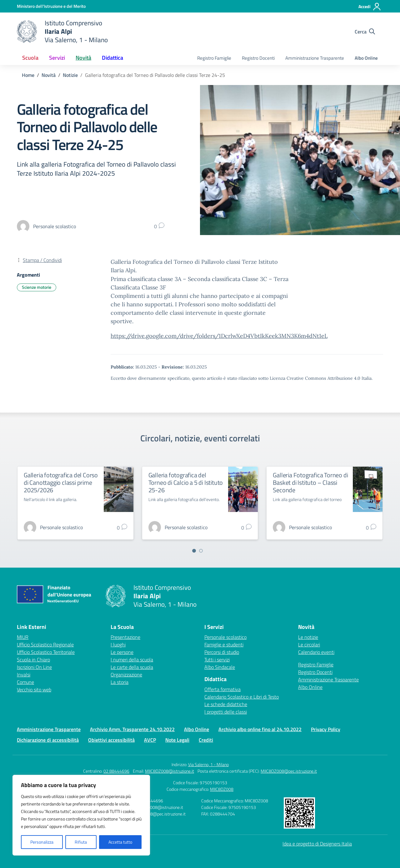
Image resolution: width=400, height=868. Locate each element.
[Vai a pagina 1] (194, 551)
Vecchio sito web (34, 690)
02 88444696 (116, 771)
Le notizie (308, 637)
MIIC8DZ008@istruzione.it (170, 771)
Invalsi (24, 675)
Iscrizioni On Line (34, 667)
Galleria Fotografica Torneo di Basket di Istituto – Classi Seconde (310, 482)
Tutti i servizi (217, 660)
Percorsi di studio (222, 652)
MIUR (23, 637)
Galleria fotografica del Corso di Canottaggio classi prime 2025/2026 (61, 482)
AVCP (150, 740)
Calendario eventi (316, 652)
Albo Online (366, 58)
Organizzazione (126, 675)
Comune (25, 682)
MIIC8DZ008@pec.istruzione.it (289, 771)
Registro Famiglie (214, 58)
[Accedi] (370, 7)
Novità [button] (83, 58)
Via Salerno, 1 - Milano (208, 764)
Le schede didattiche (226, 704)
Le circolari (309, 645)
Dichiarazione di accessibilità (48, 740)
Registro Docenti (258, 58)
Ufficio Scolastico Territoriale (46, 652)
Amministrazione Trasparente (315, 58)
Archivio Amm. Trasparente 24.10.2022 (132, 729)
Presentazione (125, 637)
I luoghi (118, 645)
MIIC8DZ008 (222, 789)
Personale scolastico (225, 637)
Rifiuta (81, 842)
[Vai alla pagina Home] (28, 75)
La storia (120, 682)
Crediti (206, 740)
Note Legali (177, 740)
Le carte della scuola (132, 667)
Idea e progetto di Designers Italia (317, 844)
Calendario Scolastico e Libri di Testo (242, 697)
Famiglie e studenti (224, 645)
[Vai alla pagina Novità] (49, 75)
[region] (81, 815)
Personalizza (42, 842)
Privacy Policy (326, 729)
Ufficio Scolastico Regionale (45, 645)
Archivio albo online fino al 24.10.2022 (260, 729)
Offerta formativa (222, 689)
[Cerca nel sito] (365, 32)
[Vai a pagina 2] (201, 551)
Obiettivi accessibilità (111, 740)
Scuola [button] (30, 58)
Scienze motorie (37, 287)
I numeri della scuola (132, 660)
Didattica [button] (112, 58)
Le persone (122, 652)
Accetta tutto (120, 842)
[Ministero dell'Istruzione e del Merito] (51, 6)
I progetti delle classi (226, 712)
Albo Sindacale (220, 667)
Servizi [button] (57, 58)
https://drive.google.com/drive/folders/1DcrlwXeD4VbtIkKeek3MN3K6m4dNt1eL (219, 336)
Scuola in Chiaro (33, 660)
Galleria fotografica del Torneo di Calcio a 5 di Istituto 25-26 (186, 482)
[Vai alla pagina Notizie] (70, 75)
